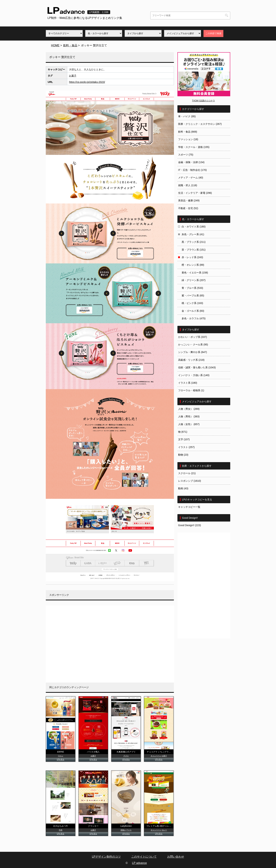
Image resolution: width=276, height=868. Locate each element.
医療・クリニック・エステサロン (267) (200, 124)
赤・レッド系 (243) (192, 257)
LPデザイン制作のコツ (106, 857)
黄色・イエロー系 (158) (195, 273)
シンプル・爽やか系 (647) (193, 352)
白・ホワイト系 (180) (194, 227)
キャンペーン (156, 756)
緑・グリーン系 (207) (194, 280)
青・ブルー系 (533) (192, 288)
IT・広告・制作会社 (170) (192, 170)
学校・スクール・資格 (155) (194, 147)
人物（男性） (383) (189, 416)
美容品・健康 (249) (189, 200)
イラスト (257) (186, 447)
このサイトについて (144, 857)
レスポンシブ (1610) (190, 481)
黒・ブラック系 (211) (194, 242)
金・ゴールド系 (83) (193, 311)
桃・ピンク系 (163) (192, 303)
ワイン (61, 756)
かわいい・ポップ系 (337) (193, 337)
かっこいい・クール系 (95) (193, 345)
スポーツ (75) (186, 155)
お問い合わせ (176, 857)
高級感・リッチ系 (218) (191, 360)
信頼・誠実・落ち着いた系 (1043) (197, 367)
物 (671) (183, 432)
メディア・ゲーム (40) (191, 178)
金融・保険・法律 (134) (191, 162)
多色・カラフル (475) (194, 318)
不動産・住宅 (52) (188, 208)
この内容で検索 (213, 33)
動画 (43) (183, 488)
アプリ (126, 756)
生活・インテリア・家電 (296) (195, 193)
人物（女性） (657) (189, 424)
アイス (129, 830)
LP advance (139, 863)
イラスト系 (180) (188, 383)
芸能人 (123, 830)
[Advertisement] (110, 644)
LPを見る (61, 759)
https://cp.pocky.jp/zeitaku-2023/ (87, 82)
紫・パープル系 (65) (193, 296)
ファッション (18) (188, 139)
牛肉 (61, 830)
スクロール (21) (187, 473)
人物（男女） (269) (189, 409)
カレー (164, 830)
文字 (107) (184, 439)
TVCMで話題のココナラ (203, 101)
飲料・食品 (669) (188, 132)
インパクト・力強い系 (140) (194, 375)
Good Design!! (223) (190, 525)
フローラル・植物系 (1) (191, 390)
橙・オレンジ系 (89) (193, 265)
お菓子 (73, 76)
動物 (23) (183, 455)
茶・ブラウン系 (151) (194, 250)
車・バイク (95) (187, 116)
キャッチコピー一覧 (189, 507)
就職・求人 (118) (188, 185)
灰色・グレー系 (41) (193, 234)
